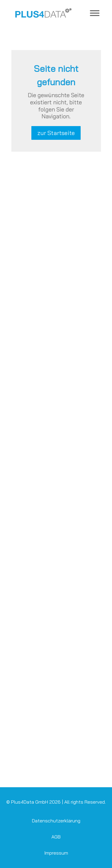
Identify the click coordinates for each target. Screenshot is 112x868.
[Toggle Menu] (95, 13)
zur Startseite (56, 133)
